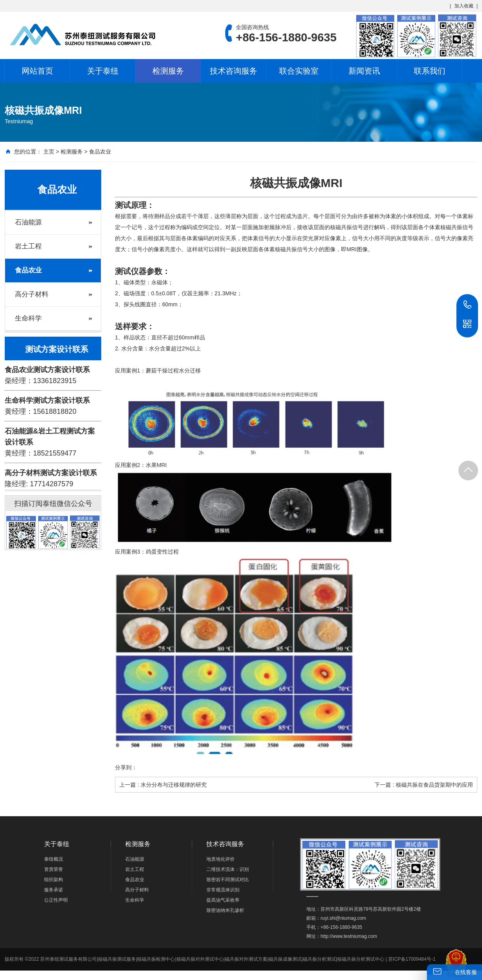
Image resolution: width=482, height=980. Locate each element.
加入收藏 (464, 6)
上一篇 (163, 785)
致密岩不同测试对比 (228, 880)
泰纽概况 (54, 859)
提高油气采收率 (223, 900)
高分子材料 (32, 294)
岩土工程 (28, 246)
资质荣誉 (54, 869)
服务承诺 (54, 890)
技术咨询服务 (234, 71)
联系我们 (430, 71)
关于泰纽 (103, 71)
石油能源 (28, 222)
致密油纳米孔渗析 (225, 910)
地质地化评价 (221, 859)
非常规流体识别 (223, 890)
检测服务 (168, 71)
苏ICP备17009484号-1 (412, 959)
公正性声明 (56, 900)
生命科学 (28, 318)
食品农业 (100, 152)
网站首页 (37, 71)
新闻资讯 (364, 71)
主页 (49, 152)
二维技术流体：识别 (228, 869)
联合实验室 (299, 71)
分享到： (126, 767)
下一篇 (424, 785)
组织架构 (54, 880)
